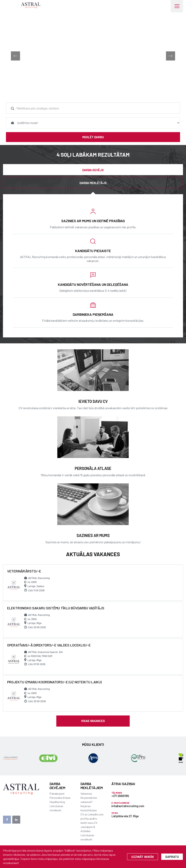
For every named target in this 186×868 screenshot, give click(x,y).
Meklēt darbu (93, 137)
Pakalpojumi (57, 794)
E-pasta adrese (120, 803)
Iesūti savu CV (89, 823)
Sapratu (172, 857)
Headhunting (57, 802)
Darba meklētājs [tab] (93, 183)
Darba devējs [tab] (93, 170)
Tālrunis (117, 793)
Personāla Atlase (60, 798)
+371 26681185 (120, 796)
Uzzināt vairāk (143, 857)
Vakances (86, 794)
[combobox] (93, 108)
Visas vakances (93, 721)
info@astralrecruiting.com (128, 806)
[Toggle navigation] (177, 6)
